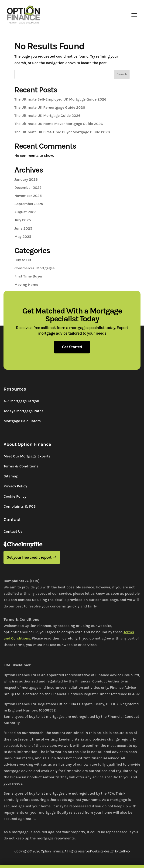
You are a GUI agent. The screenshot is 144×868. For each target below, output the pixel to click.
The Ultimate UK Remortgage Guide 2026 (50, 107)
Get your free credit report (29, 557)
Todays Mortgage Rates (23, 411)
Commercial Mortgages (35, 268)
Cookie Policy (15, 496)
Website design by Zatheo (110, 851)
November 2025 (28, 196)
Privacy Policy (15, 486)
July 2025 (23, 220)
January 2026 (26, 179)
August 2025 (26, 212)
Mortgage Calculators (22, 421)
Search (122, 74)
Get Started (72, 347)
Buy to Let (23, 260)
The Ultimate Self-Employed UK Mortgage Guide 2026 (60, 99)
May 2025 (23, 237)
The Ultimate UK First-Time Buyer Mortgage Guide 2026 (62, 132)
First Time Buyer (28, 276)
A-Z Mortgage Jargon (21, 401)
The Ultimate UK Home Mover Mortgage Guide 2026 (59, 124)
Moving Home (26, 285)
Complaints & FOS (20, 506)
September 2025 (29, 204)
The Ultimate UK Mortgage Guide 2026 (47, 116)
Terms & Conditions (21, 466)
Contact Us (13, 531)
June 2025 (23, 228)
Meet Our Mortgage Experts (27, 456)
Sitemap (11, 476)
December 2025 (28, 188)
